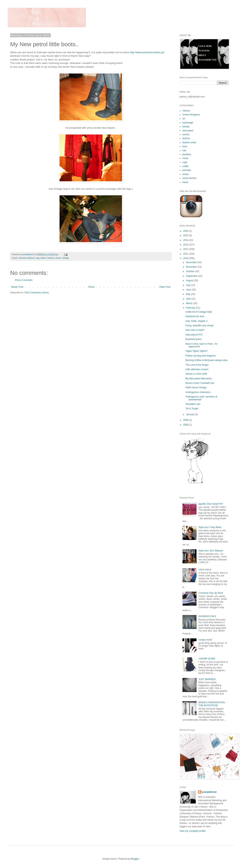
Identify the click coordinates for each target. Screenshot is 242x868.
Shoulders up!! (193, 404)
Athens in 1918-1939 (196, 374)
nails (185, 162)
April (189, 299)
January (190, 414)
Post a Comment (24, 280)
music (186, 158)
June (189, 290)
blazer (43, 258)
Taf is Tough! (192, 409)
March (190, 303)
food (185, 146)
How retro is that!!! (195, 330)
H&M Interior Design (196, 388)
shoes (58, 258)
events (186, 134)
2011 (186, 254)
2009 (186, 420)
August (190, 280)
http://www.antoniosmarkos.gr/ (147, 52)
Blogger (135, 859)
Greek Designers (191, 115)
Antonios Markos (27, 258)
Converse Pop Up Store (211, 593)
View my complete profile (193, 831)
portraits (187, 170)
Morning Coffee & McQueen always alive (207, 360)
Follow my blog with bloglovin (201, 356)
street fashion (190, 178)
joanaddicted (28, 254)
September (192, 276)
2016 (186, 231)
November (192, 267)
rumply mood (205, 640)
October (190, 271)
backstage (188, 123)
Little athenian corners (197, 369)
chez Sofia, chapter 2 (196, 321)
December (192, 262)
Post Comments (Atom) (37, 293)
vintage (65, 258)
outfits (186, 166)
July (188, 285)
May (189, 294)
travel (185, 182)
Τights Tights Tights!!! (196, 351)
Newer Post (17, 287)
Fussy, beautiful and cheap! (200, 326)
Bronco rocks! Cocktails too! (200, 383)
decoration (188, 131)
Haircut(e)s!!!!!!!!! (194, 335)
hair (184, 150)
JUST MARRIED (207, 679)
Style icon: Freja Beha (210, 527)
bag (38, 258)
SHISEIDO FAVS (207, 616)
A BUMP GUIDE (207, 659)
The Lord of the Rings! (197, 365)
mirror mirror (205, 570)
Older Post (165, 287)
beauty (186, 127)
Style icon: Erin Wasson (211, 551)
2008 (186, 425)
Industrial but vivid (195, 316)
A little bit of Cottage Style (199, 312)
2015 (186, 235)
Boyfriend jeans (194, 339)
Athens (186, 111)
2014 (186, 240)
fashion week (189, 142)
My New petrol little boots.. (199, 379)
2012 (186, 249)
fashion (51, 258)
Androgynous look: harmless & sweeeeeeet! (201, 398)
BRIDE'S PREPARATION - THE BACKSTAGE (212, 704)
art (184, 119)
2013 (186, 245)
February (191, 308)
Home (91, 287)
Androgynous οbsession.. (199, 392)
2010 (186, 258)
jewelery (187, 154)
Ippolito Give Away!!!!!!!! (211, 504)
